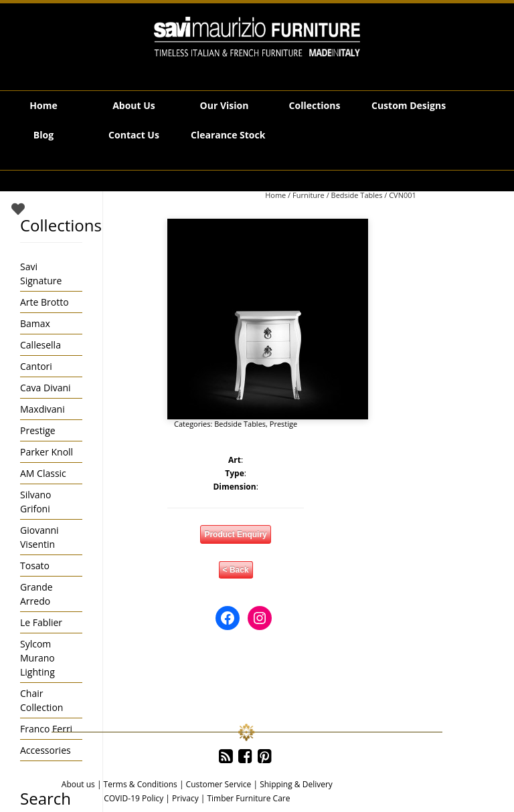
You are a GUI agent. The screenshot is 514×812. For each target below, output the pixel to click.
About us (78, 784)
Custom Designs (409, 105)
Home (43, 105)
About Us (134, 105)
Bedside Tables (357, 195)
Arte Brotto (45, 302)
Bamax (35, 323)
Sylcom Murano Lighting (37, 658)
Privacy (185, 798)
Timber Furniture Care (248, 798)
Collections (315, 105)
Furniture (309, 195)
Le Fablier (41, 622)
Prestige (283, 424)
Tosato (35, 566)
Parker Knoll (47, 452)
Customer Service (219, 784)
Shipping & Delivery (296, 784)
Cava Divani (46, 388)
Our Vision (225, 105)
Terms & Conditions (141, 784)
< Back (236, 570)
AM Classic (43, 473)
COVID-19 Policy (134, 798)
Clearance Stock (228, 135)
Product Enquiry (235, 534)
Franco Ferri (46, 729)
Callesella (40, 345)
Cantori (36, 366)
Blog (44, 135)
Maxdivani (42, 409)
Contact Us (134, 135)
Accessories (46, 750)
